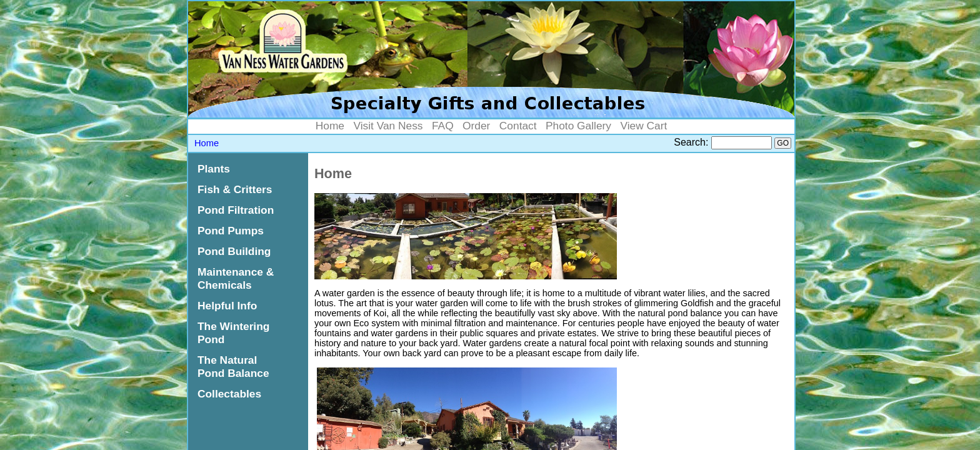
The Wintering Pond (233, 333)
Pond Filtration (236, 210)
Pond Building (234, 251)
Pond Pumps (231, 231)
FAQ (443, 126)
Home (330, 126)
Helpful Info (227, 306)
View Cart (643, 126)
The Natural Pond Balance (233, 367)
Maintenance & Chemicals (236, 278)
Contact (518, 126)
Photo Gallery (578, 126)
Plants (214, 169)
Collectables (229, 394)
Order (476, 126)
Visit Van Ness (388, 126)
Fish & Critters (235, 189)
